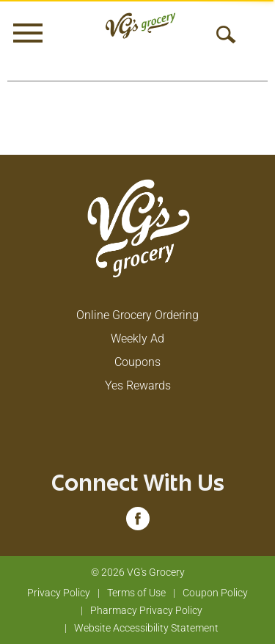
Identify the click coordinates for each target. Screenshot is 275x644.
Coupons (137, 362)
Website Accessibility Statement (146, 628)
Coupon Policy (215, 593)
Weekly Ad (137, 339)
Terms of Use (136, 593)
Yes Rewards (138, 385)
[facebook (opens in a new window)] (138, 523)
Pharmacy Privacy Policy (146, 610)
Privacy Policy (59, 593)
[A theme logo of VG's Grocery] (140, 26)
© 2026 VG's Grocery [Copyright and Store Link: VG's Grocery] (138, 572)
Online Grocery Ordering (137, 315)
